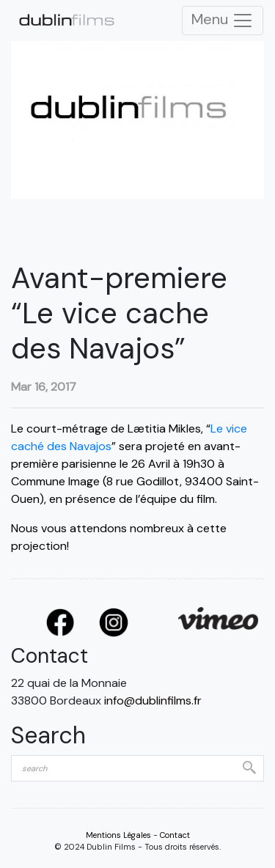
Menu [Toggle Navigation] (223, 21)
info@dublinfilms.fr (153, 700)
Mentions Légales (118, 835)
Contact (175, 835)
